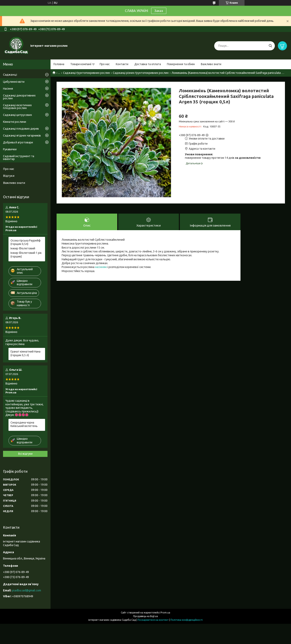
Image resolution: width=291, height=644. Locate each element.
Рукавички (10, 149)
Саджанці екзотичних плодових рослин (17, 107)
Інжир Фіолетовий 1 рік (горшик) (26, 255)
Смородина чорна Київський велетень (24, 424)
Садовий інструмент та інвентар (19, 158)
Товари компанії (81, 64)
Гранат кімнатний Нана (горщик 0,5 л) (25, 353)
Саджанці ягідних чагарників (22, 136)
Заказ (159, 11)
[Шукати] (270, 46)
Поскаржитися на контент (153, 620)
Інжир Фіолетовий (23, 248)
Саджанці (10, 75)
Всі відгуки (25, 454)
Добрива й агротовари (18, 142)
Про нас (105, 64)
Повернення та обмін (181, 64)
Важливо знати (211, 64)
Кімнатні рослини (15, 122)
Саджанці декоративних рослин (19, 97)
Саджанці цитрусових (17, 115)
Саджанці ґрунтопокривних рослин (86, 73)
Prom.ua (165, 613)
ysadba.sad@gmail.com (26, 590)
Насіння (8, 89)
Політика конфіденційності (187, 620)
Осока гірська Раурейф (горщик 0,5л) (26, 242)
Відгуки (9, 176)
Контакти (122, 64)
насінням (101, 267)
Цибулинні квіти (14, 82)
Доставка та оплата (148, 64)
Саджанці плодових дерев (21, 129)
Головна (59, 64)
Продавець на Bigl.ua (145, 616)
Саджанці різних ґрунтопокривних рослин (141, 73)
